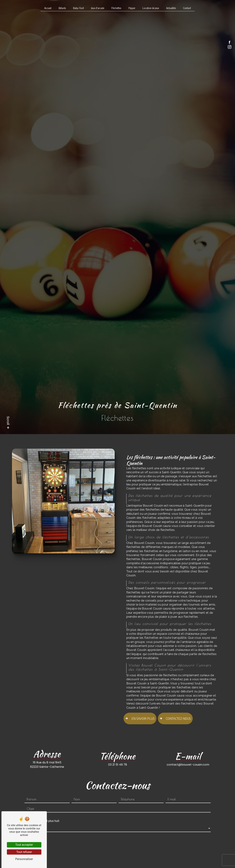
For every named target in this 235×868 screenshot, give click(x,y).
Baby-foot (78, 8)
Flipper (132, 8)
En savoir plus (139, 718)
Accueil (48, 8)
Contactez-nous (175, 718)
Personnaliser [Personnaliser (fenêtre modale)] (24, 859)
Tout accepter (24, 845)
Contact (187, 8)
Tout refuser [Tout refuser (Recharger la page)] (24, 852)
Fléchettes (116, 8)
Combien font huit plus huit (42, 808)
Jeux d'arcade (98, 8)
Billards (62, 8)
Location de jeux (151, 8)
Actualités (171, 8)
